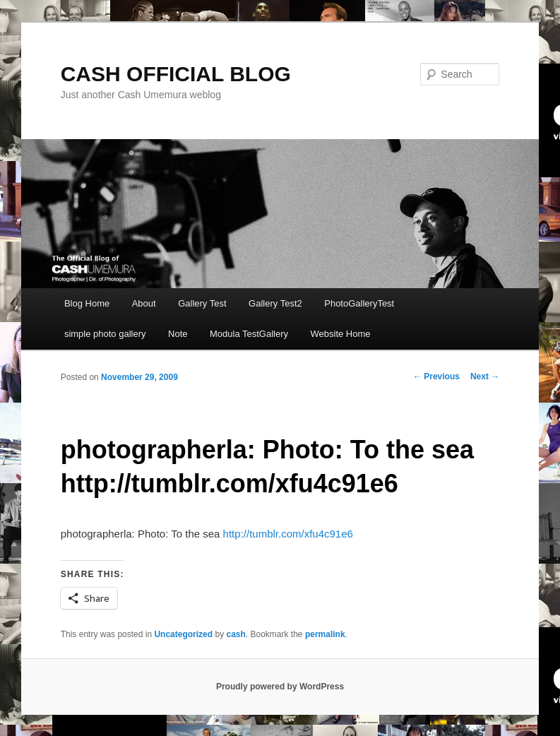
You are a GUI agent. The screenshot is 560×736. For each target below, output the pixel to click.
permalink (325, 634)
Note (178, 334)
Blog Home (87, 303)
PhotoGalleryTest (359, 303)
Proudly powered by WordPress (280, 687)
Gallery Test (202, 303)
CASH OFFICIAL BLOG (176, 74)
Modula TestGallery (249, 334)
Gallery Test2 (275, 303)
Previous (436, 376)
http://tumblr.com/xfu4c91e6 (288, 534)
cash (236, 634)
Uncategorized (183, 634)
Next (485, 376)
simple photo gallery (105, 334)
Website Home (341, 334)
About (144, 303)
